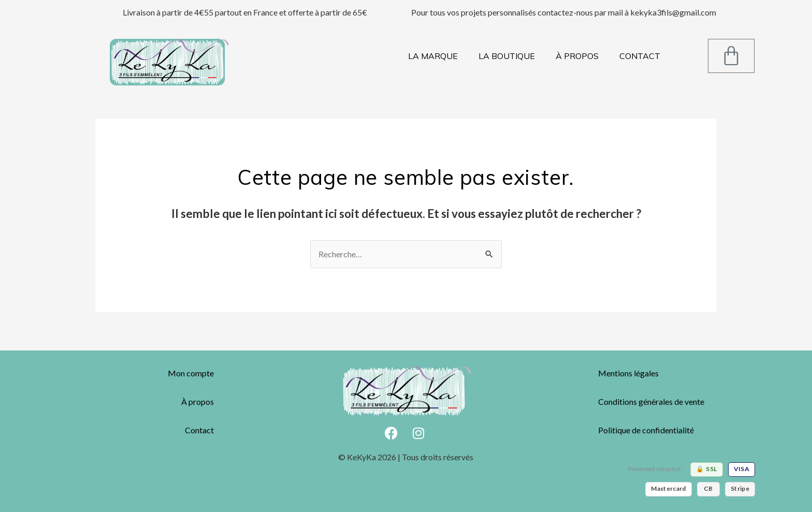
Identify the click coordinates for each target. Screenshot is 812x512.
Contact (199, 430)
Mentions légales (628, 373)
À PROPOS (577, 56)
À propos (198, 401)
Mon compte (191, 373)
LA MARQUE (433, 56)
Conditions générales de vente (651, 401)
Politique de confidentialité (646, 430)
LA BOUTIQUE (507, 56)
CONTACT (640, 56)
